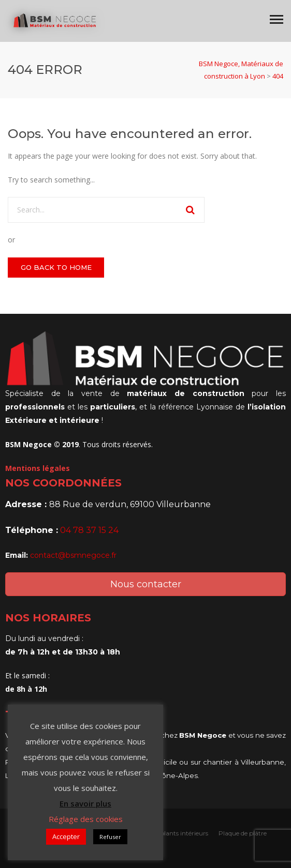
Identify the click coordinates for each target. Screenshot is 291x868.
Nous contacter (146, 584)
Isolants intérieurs (182, 833)
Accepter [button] (66, 836)
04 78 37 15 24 (89, 530)
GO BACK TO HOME (56, 267)
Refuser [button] (110, 837)
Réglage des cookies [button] (86, 819)
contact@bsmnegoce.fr (73, 555)
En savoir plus (85, 803)
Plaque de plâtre (243, 833)
